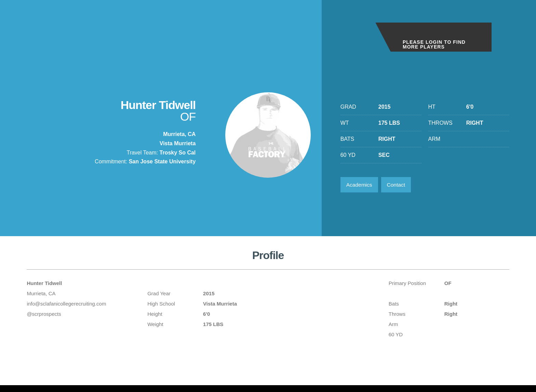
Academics (360, 185)
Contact (398, 185)
